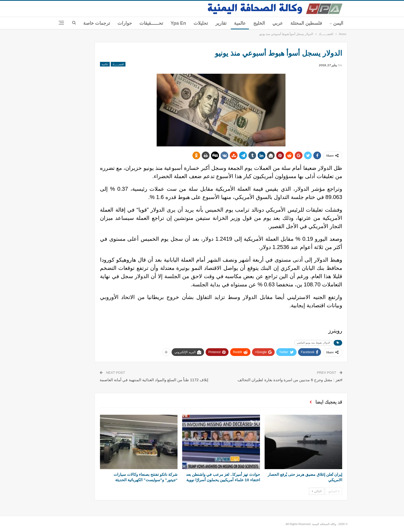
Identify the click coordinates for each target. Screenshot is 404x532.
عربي (278, 23)
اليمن (338, 23)
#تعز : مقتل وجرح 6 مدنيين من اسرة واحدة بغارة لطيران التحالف (290, 380)
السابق (334, 491)
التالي (317, 491)
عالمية (240, 23)
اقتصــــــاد (118, 64)
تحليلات (201, 23)
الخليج (259, 23)
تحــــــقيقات (151, 23)
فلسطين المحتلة (306, 23)
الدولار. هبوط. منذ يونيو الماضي (313, 343)
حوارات (125, 23)
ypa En (178, 23)
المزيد (104, 23)
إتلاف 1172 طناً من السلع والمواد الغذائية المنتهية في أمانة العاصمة (154, 380)
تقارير (221, 23)
